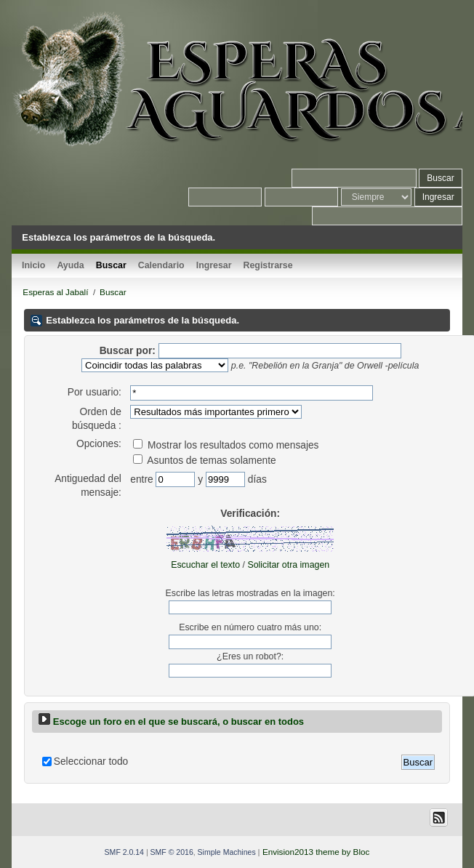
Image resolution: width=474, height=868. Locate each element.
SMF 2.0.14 (124, 852)
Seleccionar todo (91, 761)
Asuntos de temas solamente (204, 461)
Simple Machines (227, 852)
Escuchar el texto (205, 565)
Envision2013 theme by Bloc (316, 852)
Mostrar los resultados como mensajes (226, 445)
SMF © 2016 (172, 852)
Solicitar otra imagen (288, 565)
